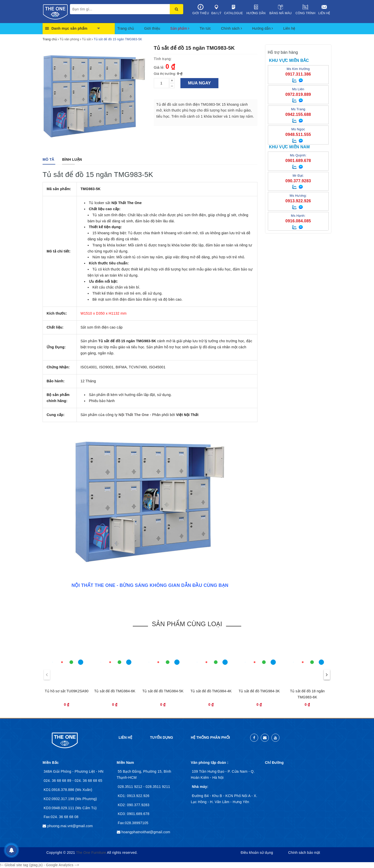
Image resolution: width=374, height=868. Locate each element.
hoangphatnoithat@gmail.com (146, 832)
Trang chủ (126, 28)
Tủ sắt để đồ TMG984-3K (259, 691)
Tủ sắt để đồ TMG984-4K (211, 691)
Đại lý (217, 10)
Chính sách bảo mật (304, 853)
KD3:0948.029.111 (59, 808)
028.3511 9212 (131, 787)
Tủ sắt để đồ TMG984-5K (163, 691)
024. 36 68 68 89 (58, 781)
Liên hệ (324, 10)
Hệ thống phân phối (210, 737)
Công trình (305, 10)
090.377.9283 (138, 805)
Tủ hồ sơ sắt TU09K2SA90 (67, 691)
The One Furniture (91, 853)
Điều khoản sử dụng (257, 853)
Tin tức (205, 28)
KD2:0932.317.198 (59, 799)
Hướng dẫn (256, 10)
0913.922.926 (138, 796)
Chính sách (231, 28)
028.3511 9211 (158, 787)
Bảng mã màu (280, 10)
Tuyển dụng (162, 737)
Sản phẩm (180, 28)
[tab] (48, 159)
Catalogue (233, 10)
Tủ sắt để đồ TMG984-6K (115, 691)
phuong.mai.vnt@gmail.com (70, 826)
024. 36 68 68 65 (88, 781)
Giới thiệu (201, 10)
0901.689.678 (138, 814)
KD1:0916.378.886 (59, 790)
